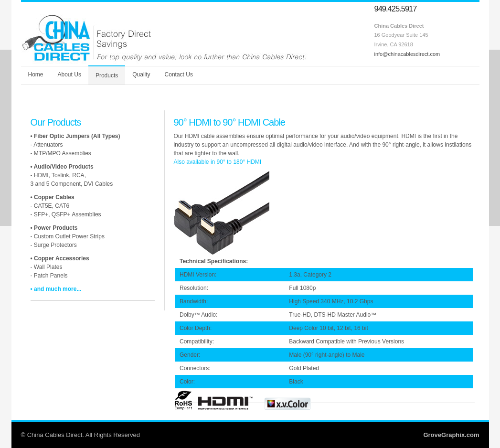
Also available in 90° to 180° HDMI (218, 162)
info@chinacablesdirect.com (407, 54)
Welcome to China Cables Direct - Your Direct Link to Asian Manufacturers (164, 35)
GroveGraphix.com (451, 435)
